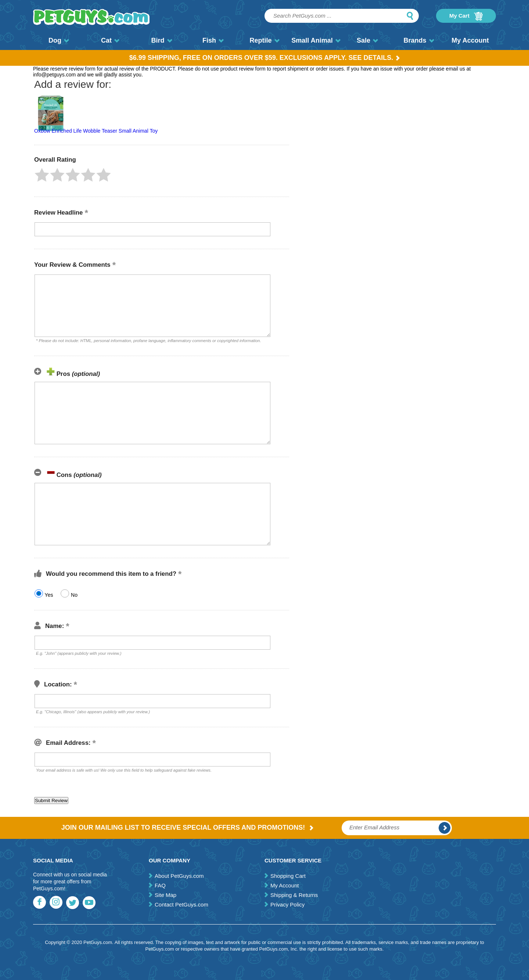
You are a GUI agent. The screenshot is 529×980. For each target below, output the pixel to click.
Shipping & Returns (294, 895)
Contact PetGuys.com (181, 904)
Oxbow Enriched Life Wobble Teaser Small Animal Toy (96, 131)
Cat (110, 40)
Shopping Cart (288, 876)
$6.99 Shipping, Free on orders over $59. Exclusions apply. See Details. (265, 58)
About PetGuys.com (179, 876)
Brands (419, 40)
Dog (59, 40)
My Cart (466, 16)
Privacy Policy (287, 904)
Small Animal (316, 40)
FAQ (160, 885)
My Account (470, 40)
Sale (367, 40)
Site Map (165, 895)
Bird (162, 40)
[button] (42, 175)
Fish (213, 40)
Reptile (264, 40)
